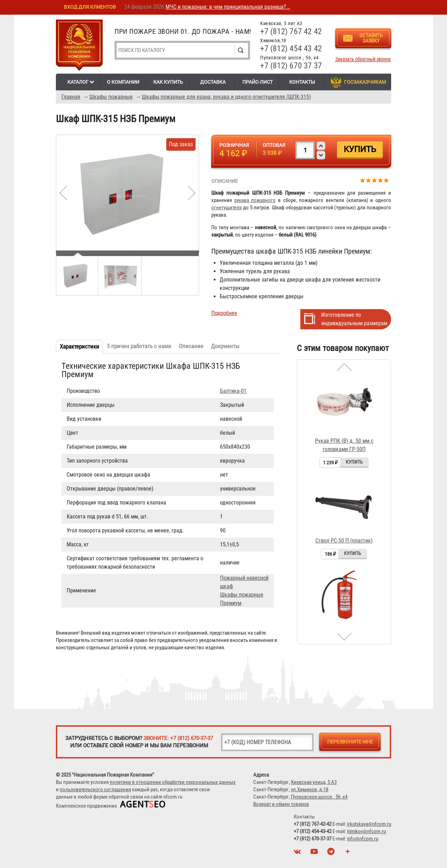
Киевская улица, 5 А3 (314, 782)
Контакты (302, 82)
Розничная (234, 145)
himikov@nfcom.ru (367, 831)
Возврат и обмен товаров (281, 804)
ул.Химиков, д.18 (310, 790)
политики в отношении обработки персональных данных (173, 782)
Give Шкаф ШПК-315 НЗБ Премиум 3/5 (375, 180)
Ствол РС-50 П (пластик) (344, 541)
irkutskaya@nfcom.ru (369, 824)
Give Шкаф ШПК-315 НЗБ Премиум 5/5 (386, 180)
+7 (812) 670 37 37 (291, 66)
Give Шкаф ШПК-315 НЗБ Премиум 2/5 (369, 180)
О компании (123, 82)
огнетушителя (226, 208)
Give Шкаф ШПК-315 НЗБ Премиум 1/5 (363, 180)
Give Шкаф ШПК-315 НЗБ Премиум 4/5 (380, 180)
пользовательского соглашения (95, 790)
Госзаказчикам (365, 82)
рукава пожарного (255, 200)
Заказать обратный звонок (363, 59)
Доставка (213, 82)
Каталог (78, 82)
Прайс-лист (258, 82)
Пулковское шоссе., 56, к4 (319, 797)
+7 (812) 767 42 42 (291, 32)
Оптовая (274, 145)
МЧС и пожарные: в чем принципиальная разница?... (228, 7)
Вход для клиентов (90, 7)
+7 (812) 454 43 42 (291, 49)
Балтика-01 (233, 391)
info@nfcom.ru (363, 839)
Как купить (168, 82)
